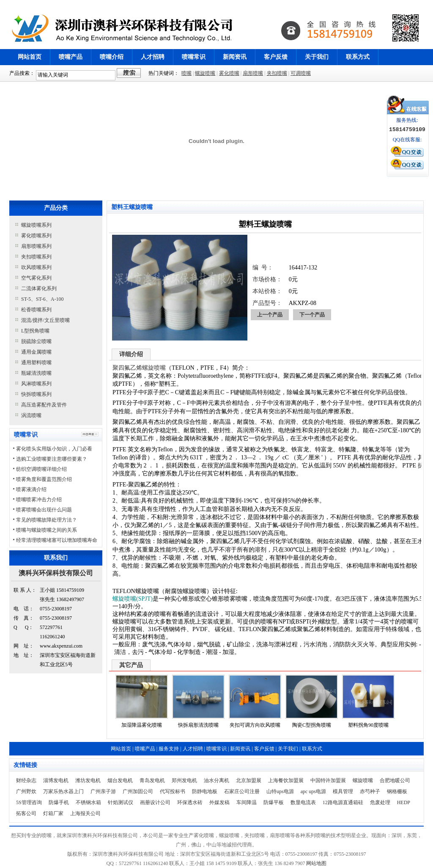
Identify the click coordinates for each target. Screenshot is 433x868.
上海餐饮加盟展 (286, 780)
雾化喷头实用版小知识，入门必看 (54, 449)
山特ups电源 (280, 791)
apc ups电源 (313, 791)
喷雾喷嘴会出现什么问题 (44, 510)
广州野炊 (26, 791)
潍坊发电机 (88, 780)
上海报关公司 (85, 813)
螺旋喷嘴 (205, 73)
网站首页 (30, 57)
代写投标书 (173, 791)
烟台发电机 (120, 780)
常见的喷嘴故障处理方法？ (47, 520)
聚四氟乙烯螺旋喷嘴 (139, 368)
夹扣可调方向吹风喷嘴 (255, 725)
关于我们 (317, 57)
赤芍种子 (370, 791)
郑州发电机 (184, 780)
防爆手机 (59, 802)
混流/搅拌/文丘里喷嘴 (45, 320)
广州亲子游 (103, 791)
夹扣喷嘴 (277, 73)
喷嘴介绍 (112, 57)
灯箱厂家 (53, 813)
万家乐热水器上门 (63, 791)
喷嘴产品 (71, 57)
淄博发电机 (56, 780)
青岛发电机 (152, 780)
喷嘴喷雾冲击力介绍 (39, 500)
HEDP (404, 802)
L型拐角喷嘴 (35, 331)
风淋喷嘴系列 (36, 384)
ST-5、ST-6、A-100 (42, 299)
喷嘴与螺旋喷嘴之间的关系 (47, 530)
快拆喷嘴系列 (36, 394)
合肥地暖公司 (395, 780)
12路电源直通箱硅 (343, 802)
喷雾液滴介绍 (31, 489)
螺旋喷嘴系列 (36, 225)
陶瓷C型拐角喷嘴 (312, 725)
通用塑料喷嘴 (36, 363)
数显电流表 (303, 802)
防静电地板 (205, 791)
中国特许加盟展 (328, 780)
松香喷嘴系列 (36, 310)
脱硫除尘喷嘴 (36, 341)
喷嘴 (186, 73)
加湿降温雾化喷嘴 (142, 725)
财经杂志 (26, 780)
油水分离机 (216, 780)
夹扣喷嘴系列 (36, 257)
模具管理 (343, 791)
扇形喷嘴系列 (36, 246)
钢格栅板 (397, 791)
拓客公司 (26, 813)
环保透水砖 (190, 802)
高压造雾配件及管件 (44, 405)
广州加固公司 (138, 791)
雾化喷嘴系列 (36, 236)
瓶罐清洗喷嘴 (36, 373)
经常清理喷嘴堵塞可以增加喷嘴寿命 (57, 540)
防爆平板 (274, 802)
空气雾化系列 (36, 278)
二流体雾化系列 (39, 288)
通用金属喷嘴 (36, 352)
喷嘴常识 (194, 57)
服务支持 (169, 749)
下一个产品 (312, 315)
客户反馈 (276, 57)
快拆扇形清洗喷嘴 (198, 725)
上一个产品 (270, 315)
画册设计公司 (155, 802)
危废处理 (380, 802)
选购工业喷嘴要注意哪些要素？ (52, 459)
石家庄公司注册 (242, 791)
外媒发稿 (219, 802)
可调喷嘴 (301, 73)
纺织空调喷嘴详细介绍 (41, 469)
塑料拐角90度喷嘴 (368, 725)
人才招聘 (153, 57)
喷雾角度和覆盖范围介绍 (44, 479)
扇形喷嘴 (253, 73)
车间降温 (247, 802)
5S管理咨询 (29, 802)
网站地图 (316, 863)
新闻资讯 (235, 57)
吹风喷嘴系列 (36, 267)
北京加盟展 (249, 780)
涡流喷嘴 (31, 415)
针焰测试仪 (121, 802)
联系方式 (358, 57)
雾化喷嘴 (229, 73)
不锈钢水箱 (88, 802)
